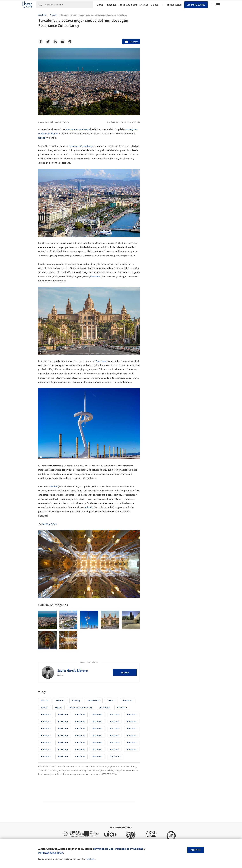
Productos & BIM (128, 5)
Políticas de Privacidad (129, 849)
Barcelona (95, 276)
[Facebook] (41, 42)
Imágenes (111, 5)
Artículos (60, 700)
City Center (115, 756)
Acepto (196, 850)
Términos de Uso (103, 849)
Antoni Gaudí (94, 700)
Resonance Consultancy (78, 129)
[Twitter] (48, 42)
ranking (76, 700)
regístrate (90, 859)
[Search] (69, 5)
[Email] (63, 42)
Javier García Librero (73, 670)
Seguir (125, 672)
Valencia (89, 507)
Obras (100, 5)
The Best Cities (49, 524)
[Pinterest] (70, 42)
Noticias (144, 5)
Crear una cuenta (196, 5)
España (59, 707)
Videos (155, 5)
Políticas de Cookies (51, 853)
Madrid (42, 138)
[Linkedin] (55, 42)
